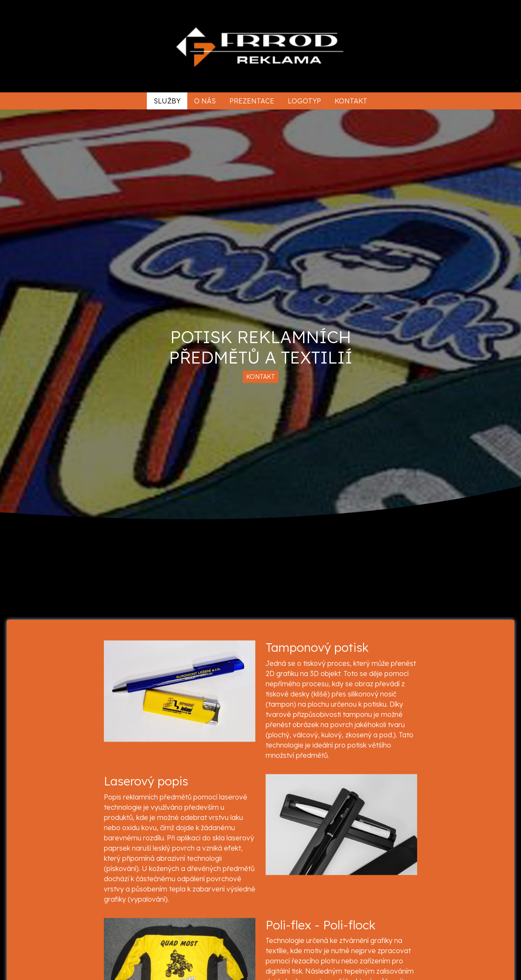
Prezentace (252, 101)
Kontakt (351, 101)
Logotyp (304, 101)
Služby (167, 101)
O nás (205, 101)
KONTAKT (260, 376)
